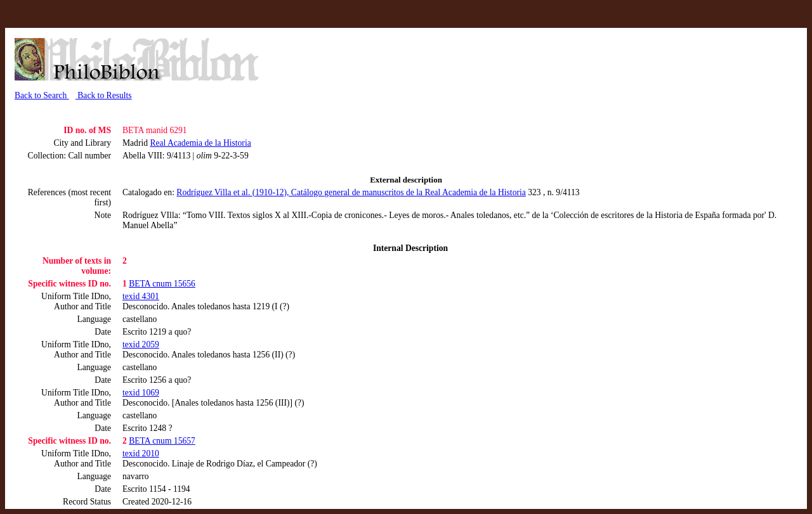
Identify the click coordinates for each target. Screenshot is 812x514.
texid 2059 (141, 344)
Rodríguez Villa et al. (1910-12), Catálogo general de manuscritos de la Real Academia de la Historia (351, 192)
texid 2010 (141, 453)
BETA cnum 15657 (162, 441)
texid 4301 (141, 296)
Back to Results (104, 95)
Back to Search (42, 95)
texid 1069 (141, 393)
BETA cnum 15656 (162, 284)
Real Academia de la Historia (200, 143)
